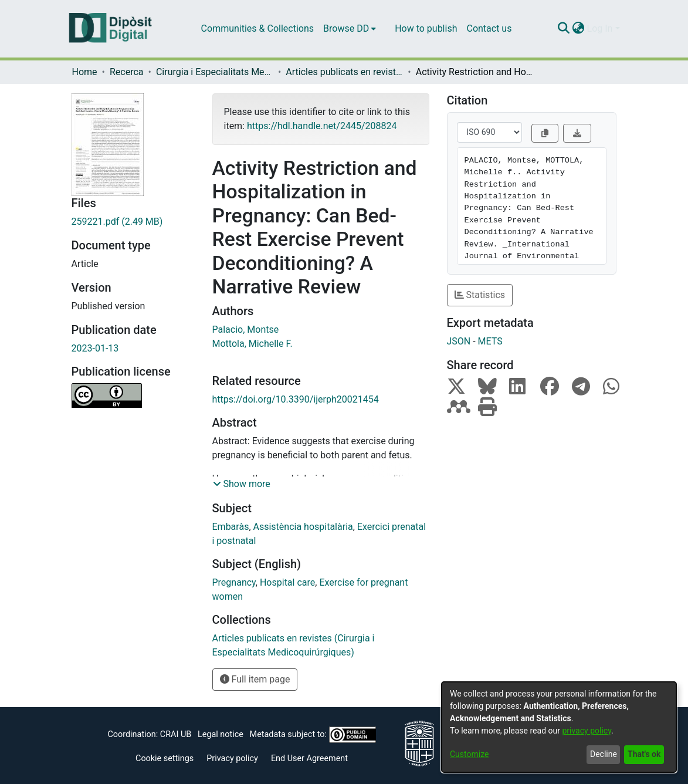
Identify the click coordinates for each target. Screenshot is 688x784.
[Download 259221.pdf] (133, 222)
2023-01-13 (95, 348)
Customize (469, 754)
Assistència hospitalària (303, 527)
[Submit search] (564, 29)
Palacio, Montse (246, 330)
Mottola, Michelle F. (253, 344)
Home (85, 72)
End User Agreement (309, 758)
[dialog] (559, 727)
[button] (242, 484)
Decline (604, 754)
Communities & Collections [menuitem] (257, 28)
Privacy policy (232, 758)
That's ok (644, 754)
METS (490, 341)
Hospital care (287, 582)
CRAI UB (176, 734)
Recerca (127, 72)
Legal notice (221, 734)
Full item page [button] (255, 679)
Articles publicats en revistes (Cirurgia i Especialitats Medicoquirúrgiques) (344, 72)
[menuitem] (350, 29)
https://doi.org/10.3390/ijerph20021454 (296, 399)
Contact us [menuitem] (489, 28)
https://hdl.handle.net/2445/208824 (322, 126)
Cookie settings (165, 758)
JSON (459, 341)
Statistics (480, 295)
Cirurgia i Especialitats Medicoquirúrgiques (215, 72)
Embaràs (231, 527)
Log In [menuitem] (600, 28)
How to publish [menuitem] (426, 28)
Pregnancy (234, 582)
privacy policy (587, 731)
